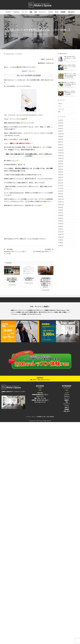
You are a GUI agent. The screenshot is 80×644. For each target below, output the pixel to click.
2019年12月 (61, 232)
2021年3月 (61, 191)
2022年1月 (61, 180)
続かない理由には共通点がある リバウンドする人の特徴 (70, 67)
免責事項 (52, 417)
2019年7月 (61, 245)
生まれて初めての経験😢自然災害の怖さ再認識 (12, 280)
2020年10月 (61, 205)
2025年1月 (61, 142)
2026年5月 (61, 120)
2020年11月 (61, 202)
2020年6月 (61, 215)
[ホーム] (23, 34)
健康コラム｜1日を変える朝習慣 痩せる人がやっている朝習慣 (70, 93)
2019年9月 (61, 240)
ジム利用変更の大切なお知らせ (29, 279)
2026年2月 (61, 128)
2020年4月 (61, 221)
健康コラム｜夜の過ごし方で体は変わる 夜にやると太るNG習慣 (70, 84)
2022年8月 (61, 164)
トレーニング (61, 109)
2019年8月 (61, 243)
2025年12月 (61, 134)
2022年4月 (61, 172)
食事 (59, 112)
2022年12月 (61, 153)
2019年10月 (61, 237)
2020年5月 (61, 218)
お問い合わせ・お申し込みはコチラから (40, 380)
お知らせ (20, 54)
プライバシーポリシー (31, 417)
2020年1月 (61, 229)
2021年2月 (61, 194)
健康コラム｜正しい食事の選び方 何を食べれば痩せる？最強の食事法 (70, 75)
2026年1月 (61, 131)
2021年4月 (61, 188)
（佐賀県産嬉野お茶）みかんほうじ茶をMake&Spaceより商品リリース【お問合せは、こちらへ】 (46, 283)
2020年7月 (61, 213)
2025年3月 (61, 139)
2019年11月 (61, 235)
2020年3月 (61, 224)
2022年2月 (61, 177)
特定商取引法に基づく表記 (43, 417)
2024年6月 (61, 147)
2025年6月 (61, 137)
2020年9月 (61, 207)
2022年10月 (61, 158)
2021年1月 (61, 196)
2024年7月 (61, 145)
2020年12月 (61, 199)
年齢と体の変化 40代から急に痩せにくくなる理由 (70, 58)
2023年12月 (61, 150)
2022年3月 (61, 175)
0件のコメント (73, 62)
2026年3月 (61, 126)
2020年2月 (61, 226)
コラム (60, 106)
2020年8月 (61, 210)
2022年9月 (61, 161)
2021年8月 (61, 183)
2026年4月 (61, 123)
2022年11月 (61, 156)
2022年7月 (61, 167)
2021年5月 (61, 186)
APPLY (40, 378)
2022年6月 (61, 169)
